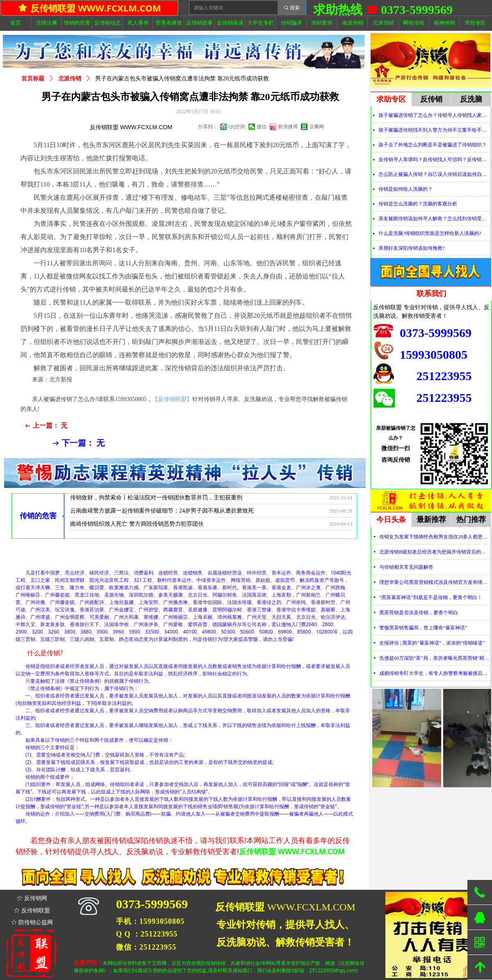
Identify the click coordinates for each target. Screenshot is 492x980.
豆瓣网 (317, 127)
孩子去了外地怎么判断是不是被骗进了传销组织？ (433, 145)
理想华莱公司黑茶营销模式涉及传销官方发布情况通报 (435, 582)
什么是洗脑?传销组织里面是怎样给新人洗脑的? (430, 233)
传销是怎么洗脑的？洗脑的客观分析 (418, 204)
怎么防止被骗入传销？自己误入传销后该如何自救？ (434, 174)
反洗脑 (471, 99)
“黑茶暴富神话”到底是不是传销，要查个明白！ (431, 597)
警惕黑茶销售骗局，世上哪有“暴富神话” (423, 628)
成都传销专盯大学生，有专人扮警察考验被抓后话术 (435, 673)
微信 (262, 127)
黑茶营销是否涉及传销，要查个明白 (419, 613)
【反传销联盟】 (172, 399)
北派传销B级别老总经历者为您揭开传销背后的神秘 (435, 552)
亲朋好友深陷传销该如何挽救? (411, 248)
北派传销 (70, 79)
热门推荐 (471, 520)
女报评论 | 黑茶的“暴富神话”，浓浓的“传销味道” (432, 643)
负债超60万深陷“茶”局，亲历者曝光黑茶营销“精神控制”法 (435, 658)
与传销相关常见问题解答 (406, 567)
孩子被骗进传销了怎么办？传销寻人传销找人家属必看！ (434, 115)
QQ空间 (237, 127)
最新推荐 (431, 520)
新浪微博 (288, 127)
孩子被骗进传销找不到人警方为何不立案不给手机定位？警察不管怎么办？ (434, 130)
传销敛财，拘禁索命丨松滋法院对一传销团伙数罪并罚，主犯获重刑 (156, 501)
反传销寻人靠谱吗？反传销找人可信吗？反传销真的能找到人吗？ (434, 160)
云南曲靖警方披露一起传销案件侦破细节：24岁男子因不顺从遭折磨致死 (162, 514)
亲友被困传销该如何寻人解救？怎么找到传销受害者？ (434, 219)
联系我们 (431, 294)
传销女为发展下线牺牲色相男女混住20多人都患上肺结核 (435, 537)
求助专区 (391, 99)
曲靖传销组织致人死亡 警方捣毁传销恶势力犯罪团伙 (137, 527)
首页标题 (33, 79)
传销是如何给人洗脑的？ (405, 189)
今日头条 (391, 520)
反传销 (431, 99)
